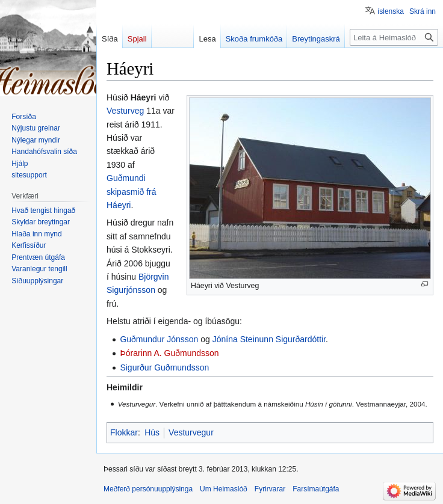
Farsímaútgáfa (316, 489)
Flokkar (124, 432)
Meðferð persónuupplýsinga (148, 489)
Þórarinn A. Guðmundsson (169, 353)
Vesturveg (125, 111)
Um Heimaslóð (224, 489)
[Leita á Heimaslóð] (394, 37)
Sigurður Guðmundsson (164, 367)
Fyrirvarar (270, 489)
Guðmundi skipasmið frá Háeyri (131, 192)
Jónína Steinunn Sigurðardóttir (269, 339)
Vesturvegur (191, 432)
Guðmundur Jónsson (159, 339)
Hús (152, 432)
